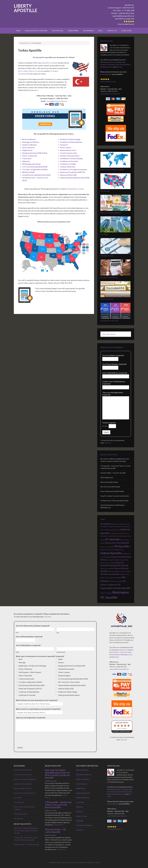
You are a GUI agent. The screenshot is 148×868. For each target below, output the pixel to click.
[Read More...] (59, 825)
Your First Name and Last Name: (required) (33, 626)
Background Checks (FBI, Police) (35, 153)
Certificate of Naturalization (29, 692)
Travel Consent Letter (69, 153)
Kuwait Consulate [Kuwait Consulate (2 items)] (118, 557)
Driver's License (64, 672)
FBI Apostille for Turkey (75, 189)
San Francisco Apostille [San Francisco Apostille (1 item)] (125, 571)
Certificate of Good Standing (71, 158)
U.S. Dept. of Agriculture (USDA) (30, 682)
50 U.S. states (23, 71)
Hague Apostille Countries (23, 788)
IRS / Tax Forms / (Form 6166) (69, 682)
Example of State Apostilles (23, 784)
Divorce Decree (28, 147)
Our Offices (104, 234)
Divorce (61, 662)
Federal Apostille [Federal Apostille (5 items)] (111, 553)
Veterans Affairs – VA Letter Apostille (113, 473)
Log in (98, 862)
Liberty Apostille (26, 8)
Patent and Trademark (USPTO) (30, 689)
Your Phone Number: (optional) (114, 364)
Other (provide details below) (69, 695)
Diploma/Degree (64, 676)
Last (58, 633)
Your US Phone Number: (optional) (29, 637)
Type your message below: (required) (113, 394)
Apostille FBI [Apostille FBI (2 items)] (105, 524)
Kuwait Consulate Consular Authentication (115, 496)
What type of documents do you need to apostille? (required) (40, 656)
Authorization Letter (68, 150)
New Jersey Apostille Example (110, 487)
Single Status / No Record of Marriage (32, 666)
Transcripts (27, 158)
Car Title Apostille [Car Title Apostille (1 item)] (114, 533)
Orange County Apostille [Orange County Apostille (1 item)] (107, 569)
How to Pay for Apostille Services (25, 793)
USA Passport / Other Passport (30, 672)
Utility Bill (80, 821)
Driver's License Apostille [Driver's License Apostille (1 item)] (107, 547)
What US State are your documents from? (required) (37, 700)
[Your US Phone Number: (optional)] (26, 640)
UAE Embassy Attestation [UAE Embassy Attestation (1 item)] (116, 581)
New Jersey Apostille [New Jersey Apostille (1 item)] (111, 563)
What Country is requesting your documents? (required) (38, 709)
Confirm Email (61, 652)
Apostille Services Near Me (23, 770)
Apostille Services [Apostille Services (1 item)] (115, 530)
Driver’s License (82, 816)
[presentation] (32, 742)
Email (17, 652)
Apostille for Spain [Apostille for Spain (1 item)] (121, 526)
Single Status (27, 150)
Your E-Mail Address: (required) (115, 373)
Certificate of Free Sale (69, 161)
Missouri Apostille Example (109, 482)
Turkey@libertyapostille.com (56, 101)
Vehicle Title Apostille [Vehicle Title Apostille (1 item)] (106, 593)
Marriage (22, 662)
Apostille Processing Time (125, 19)
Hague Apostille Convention (47, 63)
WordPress (91, 862)
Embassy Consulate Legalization (111, 213)
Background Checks (83, 793)
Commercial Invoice (68, 167)
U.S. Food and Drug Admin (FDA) (35, 167)
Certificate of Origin (68, 164)
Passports (64, 145)
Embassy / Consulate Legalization (25, 779)
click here (108, 443)
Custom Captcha (109, 423)
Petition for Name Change (68, 692)
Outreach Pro (66, 862)
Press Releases (19, 802)
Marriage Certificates (31, 142)
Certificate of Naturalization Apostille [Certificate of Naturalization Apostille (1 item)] (117, 536)
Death (60, 659)
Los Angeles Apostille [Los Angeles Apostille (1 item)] (113, 560)
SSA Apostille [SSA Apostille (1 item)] (123, 574)
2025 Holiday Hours (107, 477)
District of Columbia (36, 71)
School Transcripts (25, 676)
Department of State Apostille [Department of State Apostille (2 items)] (117, 543)
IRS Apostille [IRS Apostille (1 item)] (125, 554)
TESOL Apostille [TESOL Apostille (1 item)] (109, 578)
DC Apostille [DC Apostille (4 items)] (112, 539)
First (17, 633)
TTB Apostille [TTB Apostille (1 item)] (117, 578)
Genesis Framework (79, 862)
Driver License (66, 147)
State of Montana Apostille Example (112, 491)
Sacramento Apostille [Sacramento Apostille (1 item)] (113, 571)
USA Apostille (105, 191)
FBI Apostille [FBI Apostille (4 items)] (122, 546)
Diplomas (26, 161)
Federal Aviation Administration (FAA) (72, 685)
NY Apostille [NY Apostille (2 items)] (112, 565)
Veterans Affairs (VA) (66, 689)
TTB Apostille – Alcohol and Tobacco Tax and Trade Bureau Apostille (58, 805)
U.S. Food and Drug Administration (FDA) (73, 679)
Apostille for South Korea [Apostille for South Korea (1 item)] (109, 526)
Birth (20, 659)
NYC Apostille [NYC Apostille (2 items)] (123, 565)
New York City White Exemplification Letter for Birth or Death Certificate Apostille (26, 831)
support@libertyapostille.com (123, 16)
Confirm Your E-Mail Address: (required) (114, 383)
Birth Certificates (29, 139)
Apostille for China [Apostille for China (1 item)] (115, 524)
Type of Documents (107, 299)
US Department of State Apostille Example (114, 501)
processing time (106, 74)
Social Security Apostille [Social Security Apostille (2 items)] (110, 574)
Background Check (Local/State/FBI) (72, 666)
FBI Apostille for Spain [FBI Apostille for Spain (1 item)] (118, 550)
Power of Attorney (30, 156)
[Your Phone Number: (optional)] (110, 368)
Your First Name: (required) (113, 355)
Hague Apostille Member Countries (112, 170)
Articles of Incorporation (70, 156)
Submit (106, 432)
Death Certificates (30, 145)
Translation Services (107, 256)
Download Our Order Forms (110, 321)
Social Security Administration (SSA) (32, 685)
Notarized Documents (66, 669)
